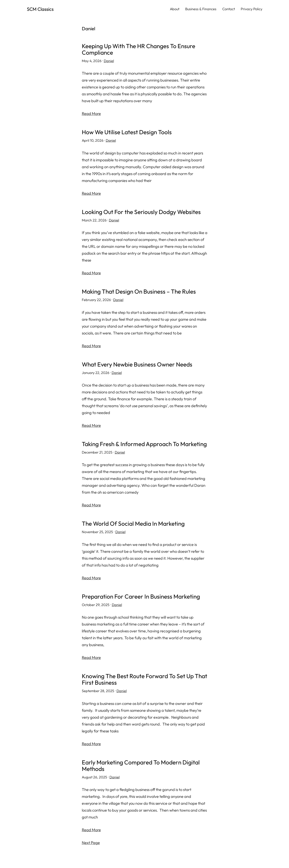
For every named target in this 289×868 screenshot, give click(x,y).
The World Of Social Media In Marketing (133, 523)
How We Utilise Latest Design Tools (127, 132)
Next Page (91, 841)
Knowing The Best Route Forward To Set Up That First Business (138, 678)
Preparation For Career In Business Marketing (141, 595)
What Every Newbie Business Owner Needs (137, 364)
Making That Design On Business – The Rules (139, 291)
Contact (229, 9)
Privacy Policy (252, 9)
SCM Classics (40, 9)
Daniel (109, 61)
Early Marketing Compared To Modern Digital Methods (141, 764)
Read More (91, 113)
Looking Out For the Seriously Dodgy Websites (141, 212)
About (175, 9)
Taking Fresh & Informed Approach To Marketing (144, 443)
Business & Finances (201, 9)
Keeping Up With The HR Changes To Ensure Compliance (139, 49)
